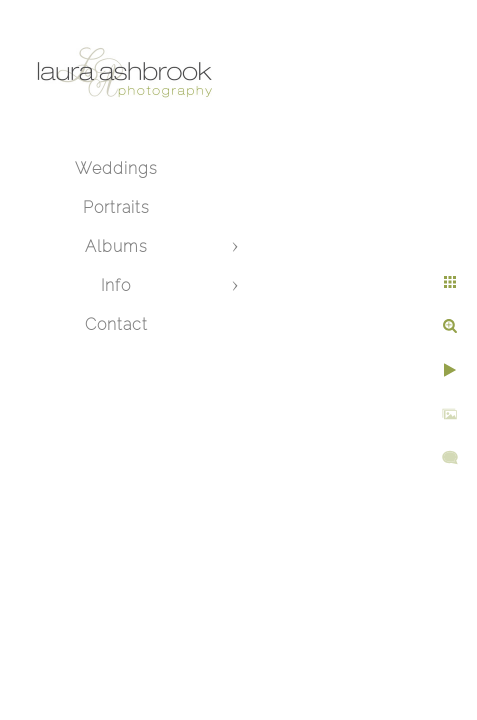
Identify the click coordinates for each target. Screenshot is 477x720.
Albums (116, 246)
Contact (116, 324)
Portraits (116, 207)
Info (116, 285)
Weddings (116, 168)
